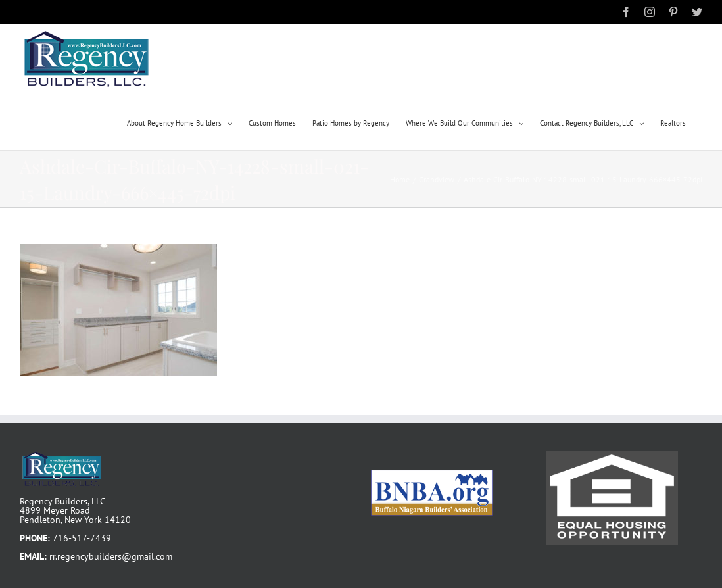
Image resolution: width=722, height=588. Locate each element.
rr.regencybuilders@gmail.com (111, 556)
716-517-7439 (82, 538)
